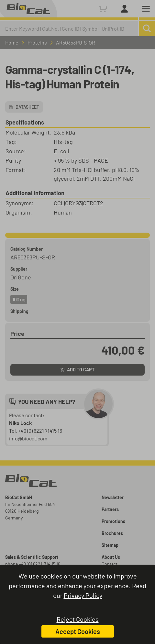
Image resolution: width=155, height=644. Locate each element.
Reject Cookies (78, 619)
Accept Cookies (78, 631)
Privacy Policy (83, 595)
